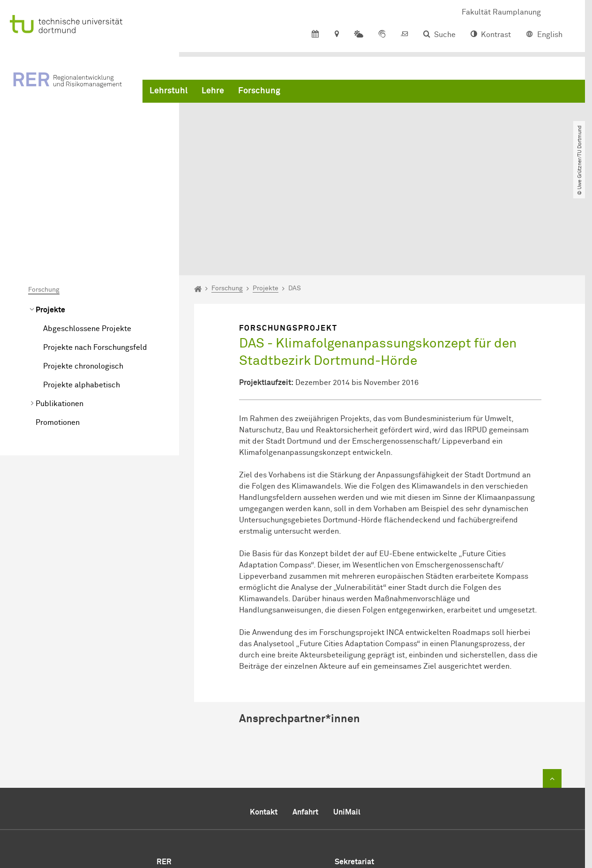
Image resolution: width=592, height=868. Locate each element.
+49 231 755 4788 (391, 795)
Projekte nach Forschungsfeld (95, 254)
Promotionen (58, 329)
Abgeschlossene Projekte (87, 235)
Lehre (213, 94)
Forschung (259, 94)
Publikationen (60, 310)
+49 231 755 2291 (405, 783)
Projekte (50, 217)
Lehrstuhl (169, 94)
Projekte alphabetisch (82, 292)
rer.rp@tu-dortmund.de (402, 807)
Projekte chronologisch (83, 273)
